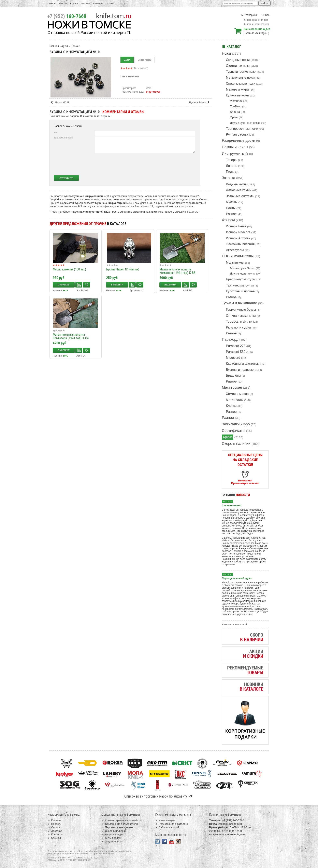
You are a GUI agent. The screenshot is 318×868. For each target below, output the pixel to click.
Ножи (226, 53)
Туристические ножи (241, 72)
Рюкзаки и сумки (238, 327)
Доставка (86, 3)
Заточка (229, 178)
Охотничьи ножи (238, 66)
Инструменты (233, 153)
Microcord (233, 358)
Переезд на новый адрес (237, 578)
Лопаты (232, 166)
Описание (144, 60)
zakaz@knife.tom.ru (187, 212)
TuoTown (236, 106)
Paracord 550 (236, 352)
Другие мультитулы (243, 273)
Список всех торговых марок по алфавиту (159, 796)
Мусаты (232, 202)
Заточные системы (240, 196)
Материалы (235, 400)
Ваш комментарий (63, 138)
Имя (56, 132)
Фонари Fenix (236, 226)
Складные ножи (238, 60)
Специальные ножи (241, 84)
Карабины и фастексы (243, 364)
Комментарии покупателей (120, 820)
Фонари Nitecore (238, 232)
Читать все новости (235, 624)
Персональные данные (117, 827)
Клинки (231, 406)
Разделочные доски (238, 141)
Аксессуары (235, 250)
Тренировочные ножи (242, 129)
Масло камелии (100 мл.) (69, 269)
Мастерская (232, 387)
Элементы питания (240, 244)
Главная (52, 3)
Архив (228, 437)
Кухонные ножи (237, 95)
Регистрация (249, 15)
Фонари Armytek (238, 238)
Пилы (230, 172)
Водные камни (237, 184)
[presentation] (164, 164)
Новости (63, 3)
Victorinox (236, 101)
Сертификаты (234, 431)
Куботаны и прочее (240, 291)
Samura (235, 112)
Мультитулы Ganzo (243, 268)
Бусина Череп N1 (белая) (123, 269)
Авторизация (165, 820)
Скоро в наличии (236, 444)
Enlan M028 (60, 102)
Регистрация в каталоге (171, 824)
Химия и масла (237, 394)
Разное (231, 214)
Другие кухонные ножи (245, 123)
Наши (236, 495)
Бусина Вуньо (200, 102)
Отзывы (110, 3)
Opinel (234, 117)
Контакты (98, 3)
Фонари (228, 220)
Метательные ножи (240, 77)
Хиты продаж (111, 838)
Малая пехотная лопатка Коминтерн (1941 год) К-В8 (177, 271)
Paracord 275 (236, 346)
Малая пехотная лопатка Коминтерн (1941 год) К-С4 (71, 336)
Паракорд (230, 339)
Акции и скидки (112, 834)
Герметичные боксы (241, 310)
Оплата (74, 3)
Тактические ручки (240, 285)
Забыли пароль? (167, 827)
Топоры (232, 160)
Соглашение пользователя (120, 824)
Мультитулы (235, 262)
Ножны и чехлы (235, 147)
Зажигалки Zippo (236, 424)
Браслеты (233, 376)
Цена (127, 60)
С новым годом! (232, 506)
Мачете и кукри (237, 89)
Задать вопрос (112, 842)
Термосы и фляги (239, 322)
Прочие (75, 46)
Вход (265, 15)
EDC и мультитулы (238, 256)
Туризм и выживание (240, 303)
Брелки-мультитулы (241, 279)
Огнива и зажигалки (241, 316)
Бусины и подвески (240, 370)
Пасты (231, 208)
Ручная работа (237, 135)
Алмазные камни (239, 190)
